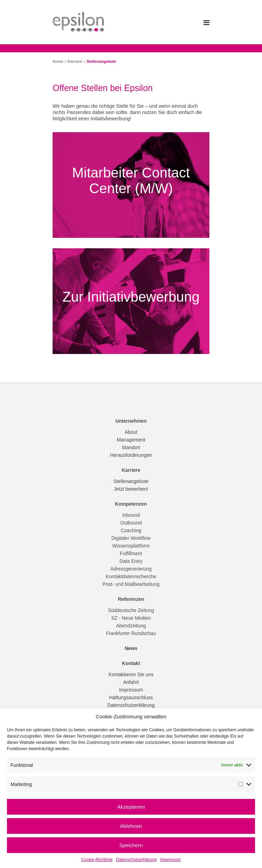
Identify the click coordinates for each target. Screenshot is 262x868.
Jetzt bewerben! (131, 489)
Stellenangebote (131, 481)
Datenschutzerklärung (136, 860)
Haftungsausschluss (131, 697)
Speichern (131, 845)
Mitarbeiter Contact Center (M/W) (131, 182)
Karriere (75, 61)
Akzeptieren (131, 807)
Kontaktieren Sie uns (131, 674)
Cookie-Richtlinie (97, 860)
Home (58, 61)
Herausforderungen (131, 455)
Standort (131, 447)
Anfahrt (131, 682)
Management (131, 440)
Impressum (171, 860)
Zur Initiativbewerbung (131, 297)
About (131, 432)
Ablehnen (131, 826)
